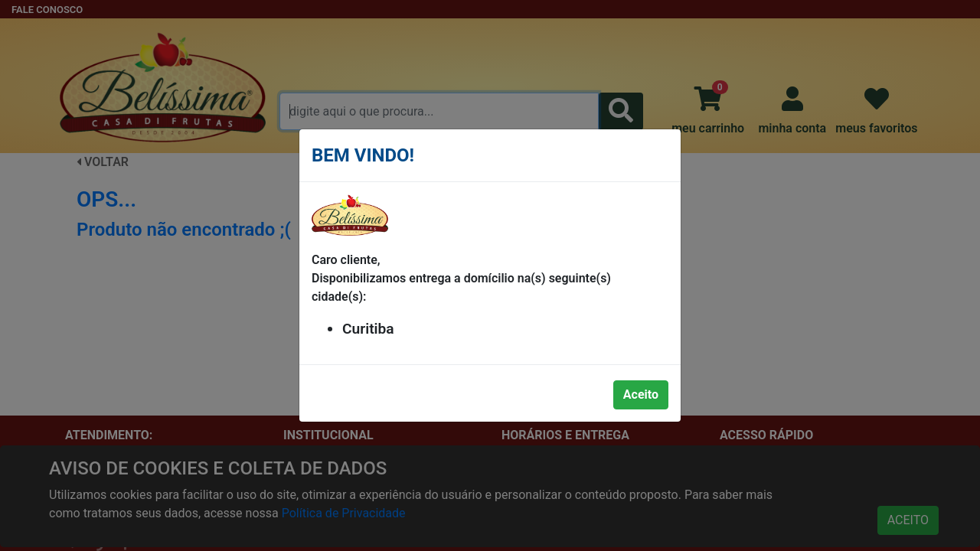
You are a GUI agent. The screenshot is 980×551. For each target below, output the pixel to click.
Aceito (641, 395)
